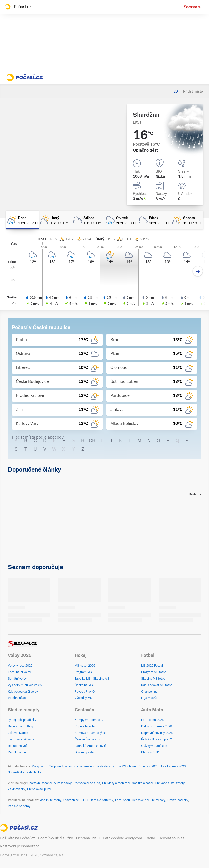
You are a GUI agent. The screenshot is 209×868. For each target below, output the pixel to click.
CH (92, 441)
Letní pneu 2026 (152, 720)
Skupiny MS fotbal (154, 679)
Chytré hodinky (178, 800)
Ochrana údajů (88, 838)
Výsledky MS (83, 698)
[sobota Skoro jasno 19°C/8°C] (186, 220)
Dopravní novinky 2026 (157, 733)
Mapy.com (39, 766)
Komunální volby (19, 672)
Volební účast (17, 698)
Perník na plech (19, 752)
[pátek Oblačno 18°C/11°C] (154, 220)
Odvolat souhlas (171, 838)
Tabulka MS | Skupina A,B (92, 679)
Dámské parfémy (101, 800)
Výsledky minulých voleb (25, 685)
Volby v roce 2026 (20, 666)
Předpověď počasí (60, 766)
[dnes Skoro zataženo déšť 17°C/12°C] (23, 220)
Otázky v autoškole (154, 746)
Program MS (83, 672)
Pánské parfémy (19, 806)
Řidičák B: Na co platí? (157, 739)
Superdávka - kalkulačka (25, 772)
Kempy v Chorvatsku (89, 720)
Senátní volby (17, 679)
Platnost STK (150, 752)
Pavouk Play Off (86, 692)
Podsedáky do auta (87, 783)
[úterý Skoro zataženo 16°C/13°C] (55, 220)
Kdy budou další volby (23, 692)
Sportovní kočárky (40, 783)
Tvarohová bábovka (21, 739)
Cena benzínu (84, 766)
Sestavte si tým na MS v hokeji (116, 766)
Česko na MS (84, 685)
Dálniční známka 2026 (157, 726)
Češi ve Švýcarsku (87, 739)
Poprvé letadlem (86, 726)
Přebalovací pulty (39, 789)
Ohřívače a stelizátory (170, 783)
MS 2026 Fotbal (152, 666)
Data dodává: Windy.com (122, 838)
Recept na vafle (19, 746)
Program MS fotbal (154, 672)
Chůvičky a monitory (116, 783)
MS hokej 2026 (85, 666)
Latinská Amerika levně (91, 746)
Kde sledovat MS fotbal (157, 685)
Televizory (158, 800)
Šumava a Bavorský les (91, 733)
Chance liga (149, 692)
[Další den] (198, 271)
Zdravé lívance (18, 733)
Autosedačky (63, 783)
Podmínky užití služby (55, 838)
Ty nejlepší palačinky (22, 720)
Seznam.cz (193, 7)
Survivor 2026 (149, 766)
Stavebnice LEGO (75, 800)
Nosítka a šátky (142, 783)
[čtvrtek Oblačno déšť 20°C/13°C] (121, 220)
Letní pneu (123, 800)
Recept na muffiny (21, 726)
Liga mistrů (149, 698)
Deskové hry (141, 800)
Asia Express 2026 (173, 766)
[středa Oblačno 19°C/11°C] (88, 220)
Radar (150, 838)
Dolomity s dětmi (86, 752)
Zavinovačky (17, 789)
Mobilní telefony (50, 800)
